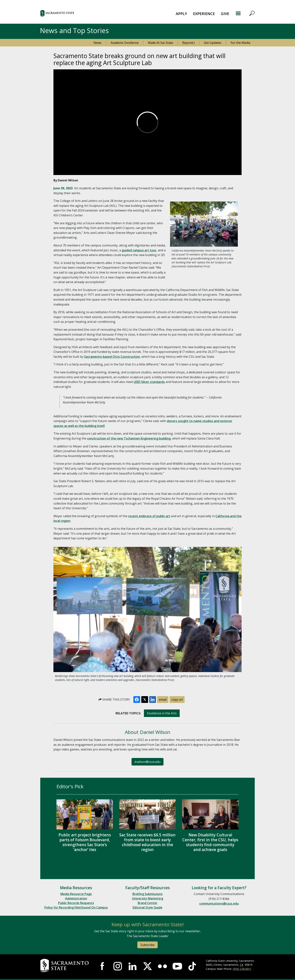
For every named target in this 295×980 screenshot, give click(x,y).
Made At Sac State (160, 43)
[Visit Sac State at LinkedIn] (133, 966)
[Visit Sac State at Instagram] (118, 966)
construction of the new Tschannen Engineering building (129, 438)
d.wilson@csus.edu (147, 762)
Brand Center (148, 903)
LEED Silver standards (149, 382)
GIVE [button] (225, 14)
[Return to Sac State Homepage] (65, 966)
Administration (76, 898)
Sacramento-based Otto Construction (112, 357)
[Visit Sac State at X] (147, 966)
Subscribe (147, 945)
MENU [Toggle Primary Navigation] (245, 13)
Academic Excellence (125, 43)
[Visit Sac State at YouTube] (177, 966)
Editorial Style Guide (147, 907)
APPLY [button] (181, 14)
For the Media (240, 43)
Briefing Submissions (147, 894)
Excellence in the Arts (162, 713)
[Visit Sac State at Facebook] (103, 966)
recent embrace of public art (149, 516)
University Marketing (148, 898)
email (163, 700)
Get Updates (213, 43)
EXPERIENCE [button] (204, 14)
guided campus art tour (139, 250)
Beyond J (189, 43)
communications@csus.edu (219, 903)
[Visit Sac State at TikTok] (192, 966)
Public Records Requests (76, 903)
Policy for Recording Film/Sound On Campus (76, 907)
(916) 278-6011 (242, 969)
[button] (78, 13)
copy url (177, 700)
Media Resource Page (76, 894)
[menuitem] (181, 13)
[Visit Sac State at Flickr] (162, 966)
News (97, 43)
